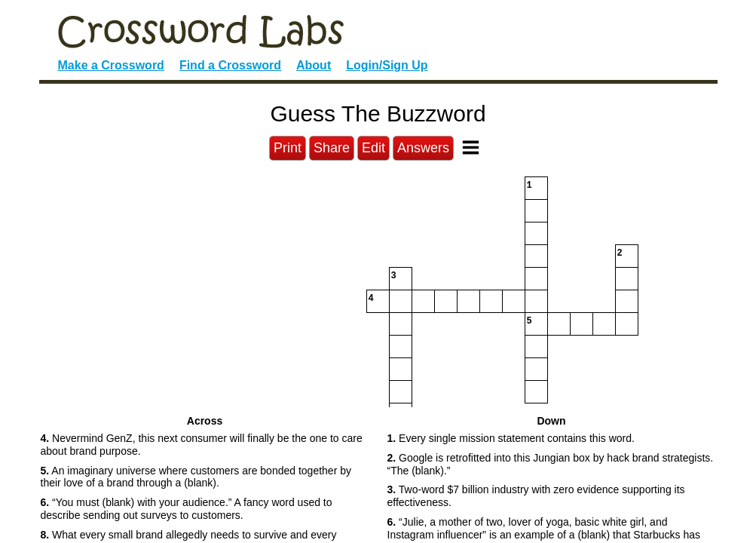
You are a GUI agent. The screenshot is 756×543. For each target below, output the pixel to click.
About (314, 65)
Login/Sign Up (387, 65)
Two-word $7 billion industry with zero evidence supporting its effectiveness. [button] (536, 496)
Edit (373, 148)
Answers (423, 148)
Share (332, 148)
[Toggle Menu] (471, 147)
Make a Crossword (111, 65)
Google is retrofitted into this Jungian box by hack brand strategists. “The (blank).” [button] (551, 464)
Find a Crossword (230, 65)
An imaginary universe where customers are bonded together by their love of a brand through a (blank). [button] (196, 477)
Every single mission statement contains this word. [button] (511, 438)
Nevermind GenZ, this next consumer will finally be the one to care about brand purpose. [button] (202, 445)
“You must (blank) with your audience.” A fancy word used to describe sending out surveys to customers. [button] (187, 509)
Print (288, 148)
